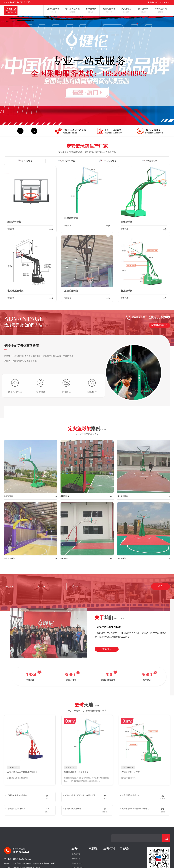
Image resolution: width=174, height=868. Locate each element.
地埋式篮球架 (77, 863)
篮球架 (75, 849)
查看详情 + (107, 649)
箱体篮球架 (76, 859)
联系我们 (94, 849)
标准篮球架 (76, 854)
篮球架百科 (109, 849)
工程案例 (125, 849)
